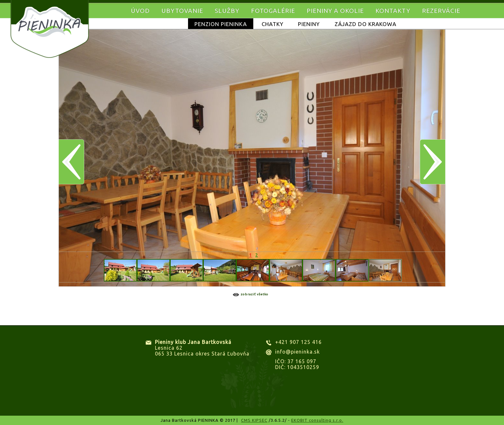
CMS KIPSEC (254, 420)
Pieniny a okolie (335, 11)
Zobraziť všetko (255, 294)
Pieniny (309, 24)
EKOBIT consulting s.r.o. (317, 420)
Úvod (140, 11)
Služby (227, 11)
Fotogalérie (273, 11)
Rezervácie (441, 11)
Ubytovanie (182, 11)
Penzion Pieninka (221, 24)
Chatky (273, 24)
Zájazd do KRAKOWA (365, 24)
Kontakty (393, 11)
